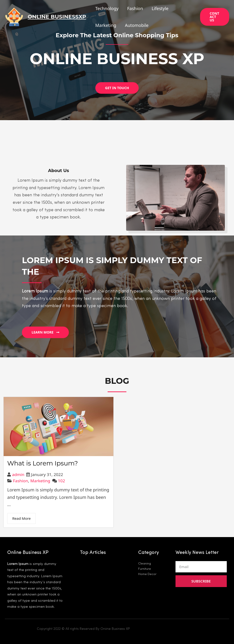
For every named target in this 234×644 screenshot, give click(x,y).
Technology (107, 8)
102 (62, 481)
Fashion (135, 8)
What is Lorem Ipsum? (43, 463)
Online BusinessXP (57, 17)
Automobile (137, 25)
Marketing (106, 25)
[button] (117, 88)
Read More (21, 518)
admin (18, 474)
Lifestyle (160, 8)
